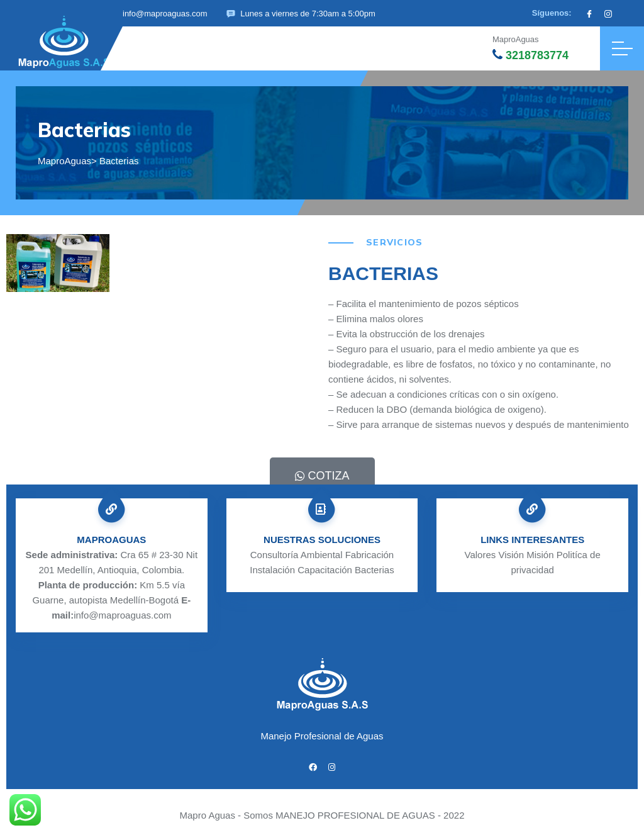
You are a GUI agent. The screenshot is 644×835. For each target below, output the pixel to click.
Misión (540, 555)
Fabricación (370, 555)
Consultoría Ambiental (297, 555)
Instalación (272, 570)
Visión (511, 555)
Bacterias (375, 570)
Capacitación (325, 570)
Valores (480, 555)
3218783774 (530, 55)
